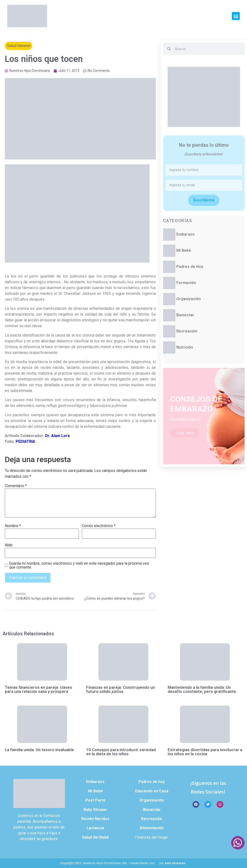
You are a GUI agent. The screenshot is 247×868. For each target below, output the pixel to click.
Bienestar (185, 315)
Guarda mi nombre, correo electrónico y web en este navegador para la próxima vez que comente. (79, 565)
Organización (189, 299)
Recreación (187, 331)
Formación (186, 283)
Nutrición (185, 347)
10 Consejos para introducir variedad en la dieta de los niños (121, 752)
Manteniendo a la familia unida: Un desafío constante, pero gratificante (202, 689)
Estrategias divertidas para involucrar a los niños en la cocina (205, 752)
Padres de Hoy (190, 267)
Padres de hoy (152, 782)
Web (9, 545)
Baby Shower (95, 810)
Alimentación (152, 828)
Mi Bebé (184, 250)
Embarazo (185, 234)
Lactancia (95, 828)
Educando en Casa (152, 791)
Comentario (16, 486)
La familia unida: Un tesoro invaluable (39, 750)
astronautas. (176, 863)
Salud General (19, 46)
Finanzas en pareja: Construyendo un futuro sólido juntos (120, 689)
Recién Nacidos (95, 819)
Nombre (13, 526)
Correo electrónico (99, 526)
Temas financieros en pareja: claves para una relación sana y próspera (38, 689)
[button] (236, 16)
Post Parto (95, 800)
